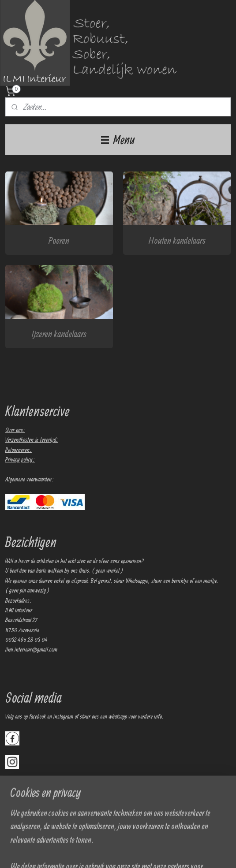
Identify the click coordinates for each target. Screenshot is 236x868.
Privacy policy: (20, 459)
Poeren (59, 240)
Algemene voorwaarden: (30, 479)
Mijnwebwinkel (199, 852)
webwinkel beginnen (150, 852)
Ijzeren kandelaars (59, 333)
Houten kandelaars (177, 240)
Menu (118, 140)
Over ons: (15, 430)
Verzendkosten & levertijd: (32, 440)
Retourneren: (19, 450)
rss (129, 852)
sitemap (119, 852)
